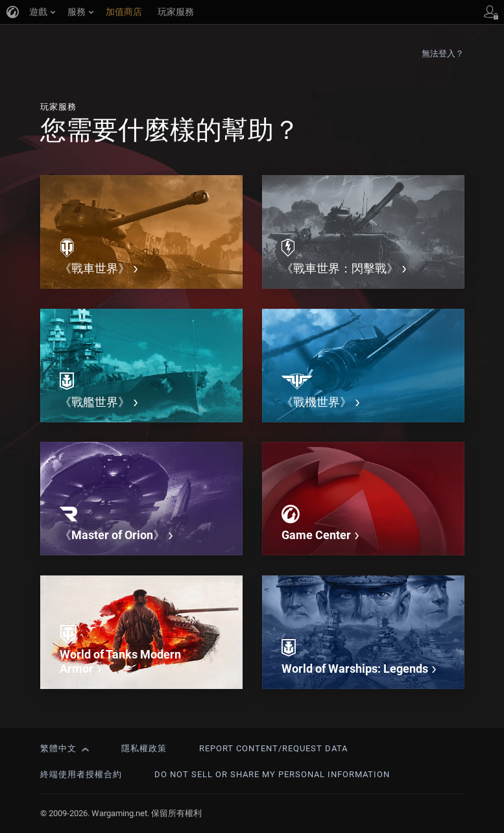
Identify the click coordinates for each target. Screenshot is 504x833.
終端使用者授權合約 (81, 774)
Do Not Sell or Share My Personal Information (272, 774)
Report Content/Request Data (273, 748)
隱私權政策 (144, 748)
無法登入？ (443, 54)
